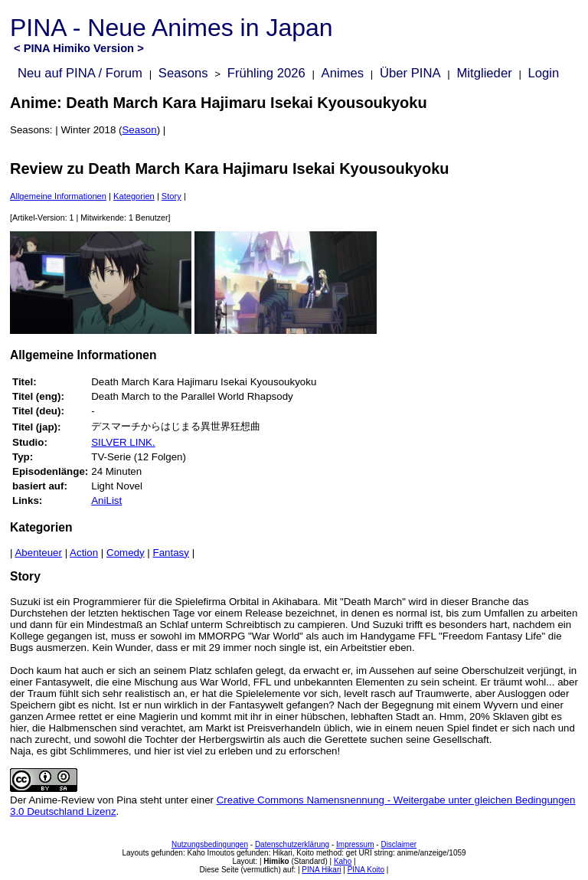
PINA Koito (366, 870)
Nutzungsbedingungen (210, 844)
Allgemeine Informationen (58, 196)
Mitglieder (484, 73)
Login (544, 73)
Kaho (343, 861)
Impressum (355, 844)
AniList (106, 501)
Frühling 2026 (266, 73)
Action (84, 553)
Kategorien (134, 196)
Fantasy (171, 553)
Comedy (126, 553)
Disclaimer (399, 844)
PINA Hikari (321, 870)
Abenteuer (38, 553)
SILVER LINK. (123, 442)
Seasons (183, 73)
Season (139, 130)
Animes (343, 73)
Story (171, 196)
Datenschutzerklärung (292, 844)
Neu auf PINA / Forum (80, 73)
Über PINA (410, 73)
